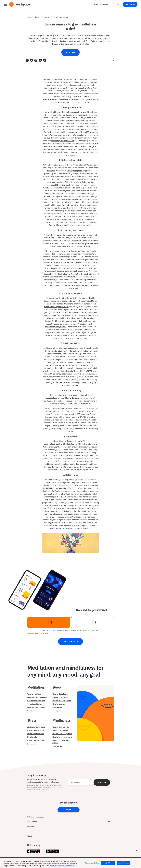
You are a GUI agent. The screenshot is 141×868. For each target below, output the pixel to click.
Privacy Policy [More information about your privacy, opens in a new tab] (54, 866)
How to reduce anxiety (36, 740)
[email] (80, 782)
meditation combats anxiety (78, 246)
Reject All (108, 863)
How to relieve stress (36, 730)
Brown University (88, 208)
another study (69, 208)
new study (70, 348)
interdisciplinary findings (56, 327)
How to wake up (59, 704)
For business (104, 4)
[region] (70, 863)
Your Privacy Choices (92, 863)
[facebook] (27, 60)
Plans (96, 4)
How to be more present (62, 737)
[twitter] (32, 60)
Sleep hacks (57, 707)
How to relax (32, 737)
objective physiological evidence (83, 243)
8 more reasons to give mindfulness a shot (51, 17)
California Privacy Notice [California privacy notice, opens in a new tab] (67, 866)
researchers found (80, 112)
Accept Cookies (124, 863)
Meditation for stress (36, 734)
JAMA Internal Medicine (56, 488)
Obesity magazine (75, 171)
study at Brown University (59, 112)
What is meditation (35, 694)
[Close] (137, 863)
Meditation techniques (36, 707)
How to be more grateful (62, 734)
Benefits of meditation (36, 701)
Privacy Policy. (44, 789)
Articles (30, 17)
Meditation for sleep (60, 697)
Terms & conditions (33, 634)
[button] (45, 60)
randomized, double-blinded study (60, 444)
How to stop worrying (61, 727)
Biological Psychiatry (71, 274)
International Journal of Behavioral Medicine (68, 351)
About (113, 4)
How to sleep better (60, 694)
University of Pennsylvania (63, 141)
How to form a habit (60, 730)
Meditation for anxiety (36, 727)
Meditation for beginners (37, 697)
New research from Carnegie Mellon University (65, 271)
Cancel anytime (45, 634)
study (95, 138)
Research (51, 171)
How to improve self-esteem (61, 742)
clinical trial (49, 482)
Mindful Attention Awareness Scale (58, 99)
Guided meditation (35, 704)
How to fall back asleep (62, 701)
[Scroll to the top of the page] (136, 851)
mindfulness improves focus (56, 307)
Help (119, 4)
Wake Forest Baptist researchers (57, 447)
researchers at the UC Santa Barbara (63, 398)
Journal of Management (79, 324)
